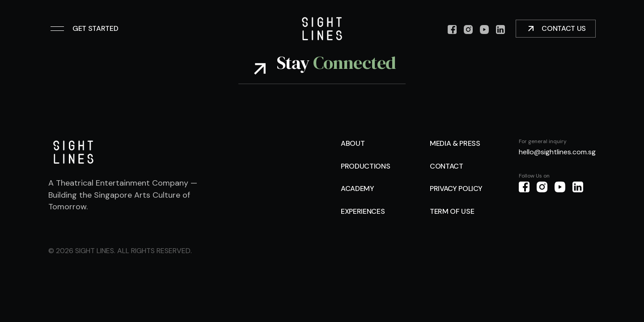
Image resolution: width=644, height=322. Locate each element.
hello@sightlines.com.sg (557, 152)
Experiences (363, 211)
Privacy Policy (456, 189)
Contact (447, 166)
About (353, 143)
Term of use (452, 211)
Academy (358, 189)
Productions (365, 166)
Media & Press (455, 143)
